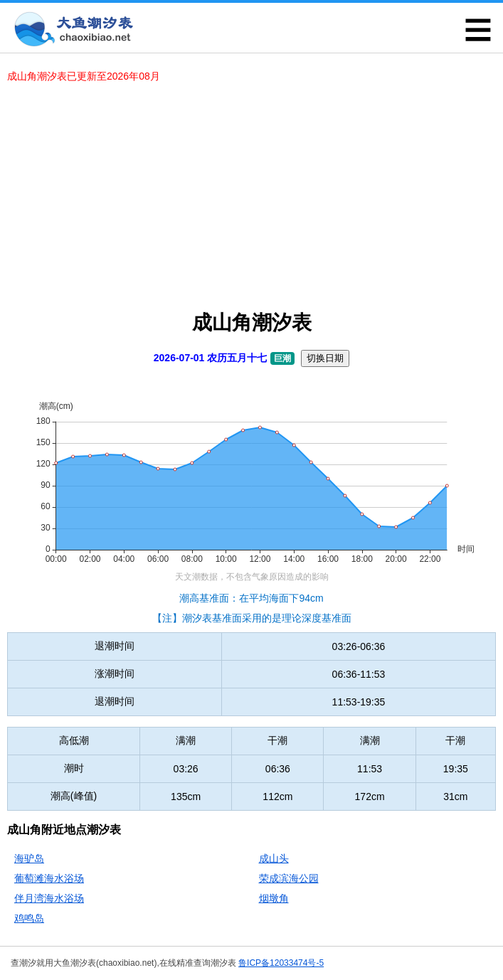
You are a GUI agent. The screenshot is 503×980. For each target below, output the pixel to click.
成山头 (274, 858)
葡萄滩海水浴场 (49, 878)
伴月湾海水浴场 (49, 898)
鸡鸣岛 (29, 918)
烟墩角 (274, 898)
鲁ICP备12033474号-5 (281, 963)
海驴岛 (29, 858)
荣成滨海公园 (289, 878)
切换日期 (325, 358)
